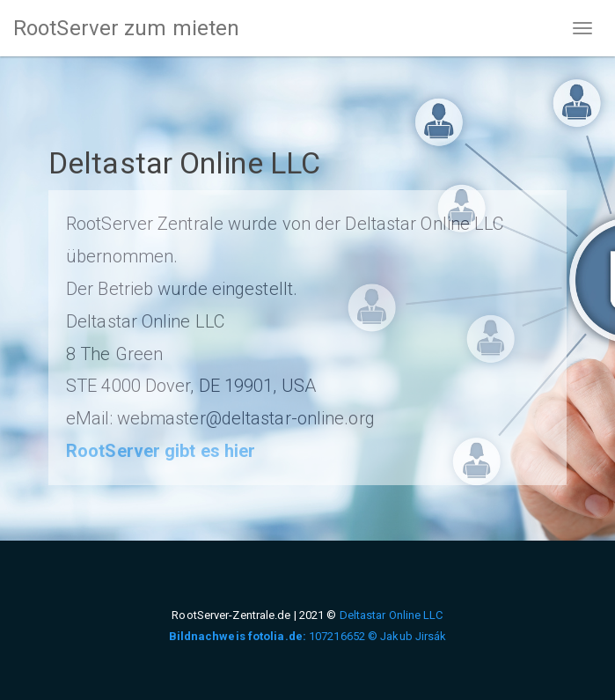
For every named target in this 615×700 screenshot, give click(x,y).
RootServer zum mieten (126, 28)
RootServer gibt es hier (161, 451)
